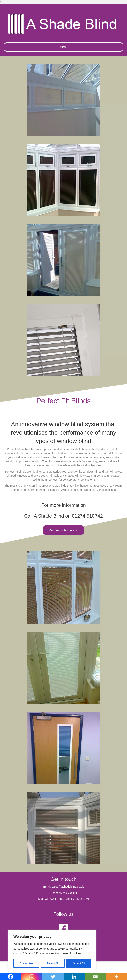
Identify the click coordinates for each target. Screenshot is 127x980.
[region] (52, 951)
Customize (26, 963)
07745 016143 (68, 893)
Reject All (53, 963)
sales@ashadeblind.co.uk (68, 887)
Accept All (79, 963)
